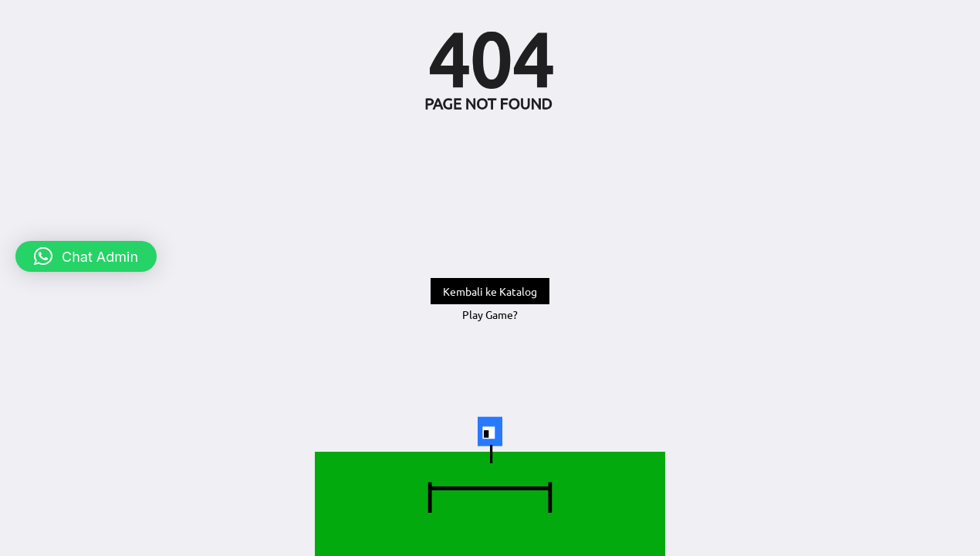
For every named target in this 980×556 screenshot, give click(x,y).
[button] (86, 256)
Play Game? (490, 314)
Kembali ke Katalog (490, 291)
